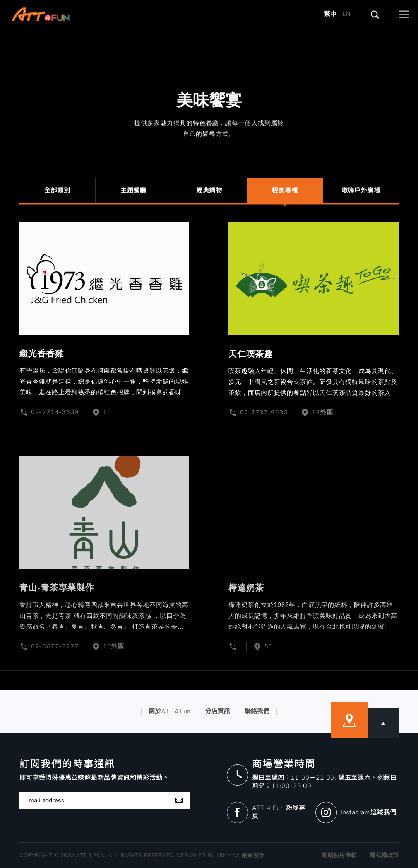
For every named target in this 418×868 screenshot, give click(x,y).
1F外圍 (322, 413)
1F (107, 413)
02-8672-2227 (55, 646)
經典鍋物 (209, 193)
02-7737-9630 (264, 413)
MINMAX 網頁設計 (241, 855)
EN (347, 11)
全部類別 (57, 193)
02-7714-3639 (55, 413)
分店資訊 (218, 711)
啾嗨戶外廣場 (361, 193)
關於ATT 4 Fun (170, 711)
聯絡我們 (257, 711)
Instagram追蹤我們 (368, 812)
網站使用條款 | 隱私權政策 (360, 855)
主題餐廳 (133, 193)
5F (268, 646)
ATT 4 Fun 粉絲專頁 (279, 812)
